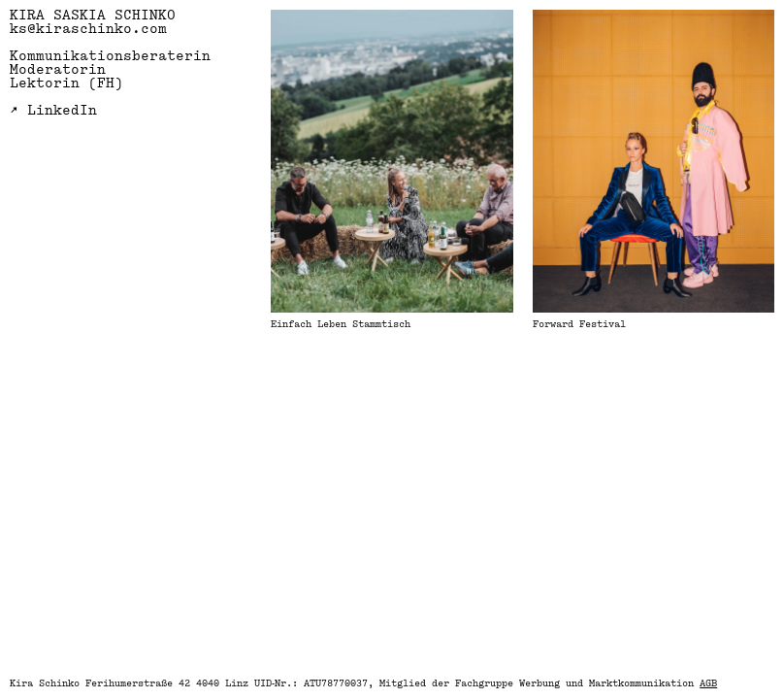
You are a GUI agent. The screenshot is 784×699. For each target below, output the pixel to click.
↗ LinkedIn (53, 111)
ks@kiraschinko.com (88, 30)
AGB (708, 684)
